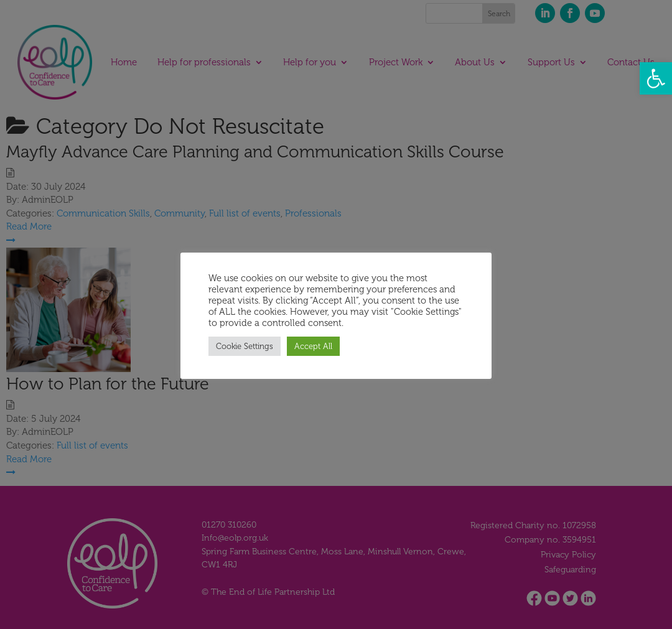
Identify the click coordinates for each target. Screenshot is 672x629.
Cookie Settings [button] (245, 346)
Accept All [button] (313, 346)
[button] (656, 78)
